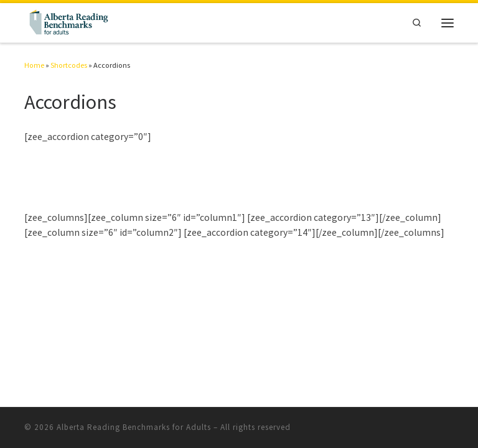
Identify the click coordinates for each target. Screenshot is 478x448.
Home (34, 65)
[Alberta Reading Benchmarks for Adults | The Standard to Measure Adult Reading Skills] (68, 21)
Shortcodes (69, 65)
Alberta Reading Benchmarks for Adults (134, 427)
